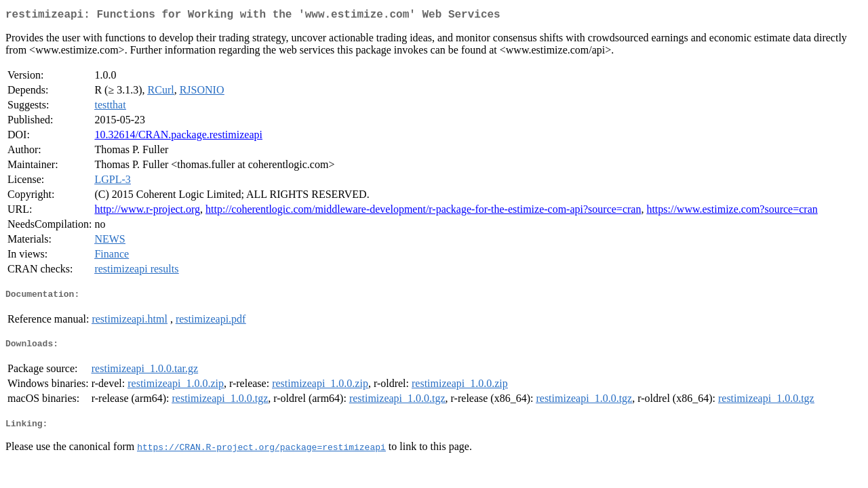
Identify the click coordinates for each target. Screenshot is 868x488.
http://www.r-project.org (147, 212)
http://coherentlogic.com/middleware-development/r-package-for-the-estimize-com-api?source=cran (423, 212)
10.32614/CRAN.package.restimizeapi (178, 137)
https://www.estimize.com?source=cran (732, 212)
